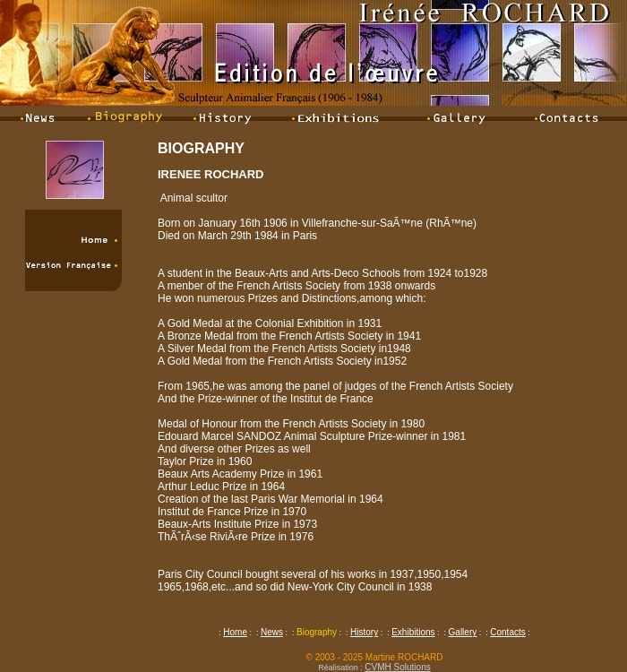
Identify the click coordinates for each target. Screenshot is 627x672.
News (272, 632)
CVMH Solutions (397, 667)
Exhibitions (413, 632)
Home (235, 632)
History (364, 632)
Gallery (463, 632)
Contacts (507, 632)
